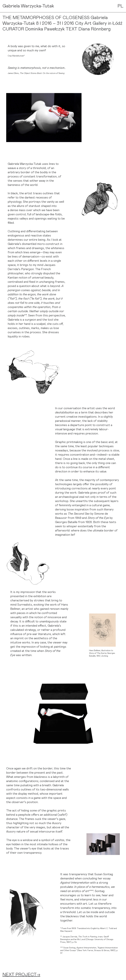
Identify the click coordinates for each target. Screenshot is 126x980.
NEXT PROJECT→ (21, 975)
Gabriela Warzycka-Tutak (28, 6)
